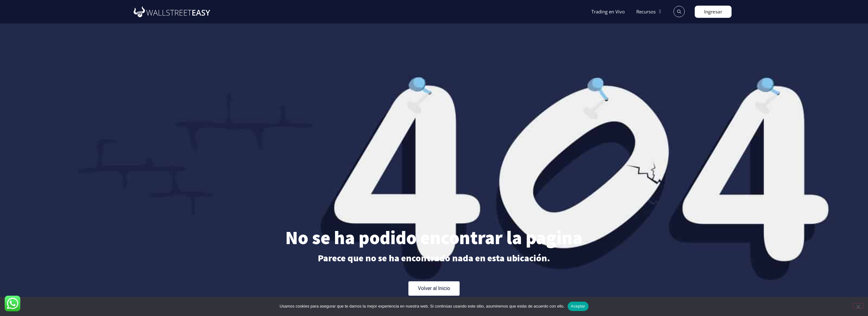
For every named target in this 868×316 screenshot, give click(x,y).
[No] (858, 306)
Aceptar (578, 306)
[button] (650, 12)
